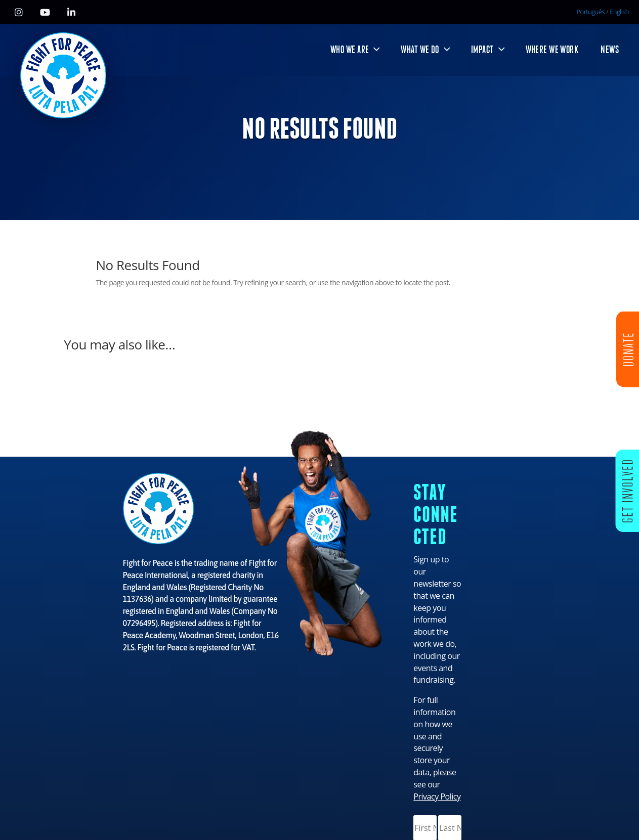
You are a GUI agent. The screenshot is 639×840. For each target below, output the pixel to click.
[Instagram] (19, 12)
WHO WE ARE (350, 50)
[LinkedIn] (71, 12)
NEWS (610, 50)
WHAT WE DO (420, 50)
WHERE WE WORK (552, 50)
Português (591, 12)
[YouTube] (45, 12)
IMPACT (482, 50)
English (619, 12)
